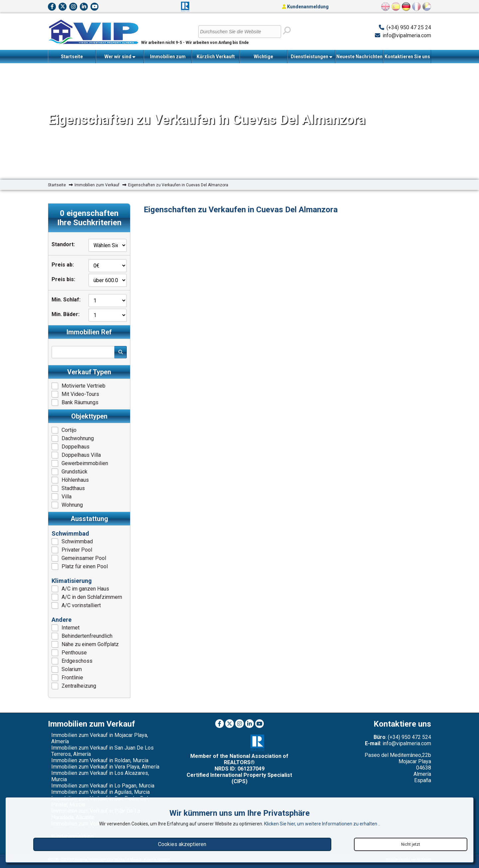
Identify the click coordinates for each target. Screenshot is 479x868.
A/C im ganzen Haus (80, 589)
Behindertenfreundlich (82, 636)
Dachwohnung (73, 438)
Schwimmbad (72, 542)
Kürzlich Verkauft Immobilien (216, 59)
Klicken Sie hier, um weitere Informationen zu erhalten (321, 824)
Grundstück (70, 472)
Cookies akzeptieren (182, 844)
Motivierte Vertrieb (79, 386)
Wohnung (67, 505)
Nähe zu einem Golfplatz (85, 644)
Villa (62, 497)
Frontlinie (67, 678)
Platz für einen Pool (80, 567)
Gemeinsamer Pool (79, 558)
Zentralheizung (74, 686)
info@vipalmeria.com (407, 35)
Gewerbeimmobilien (80, 463)
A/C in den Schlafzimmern (87, 597)
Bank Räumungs (75, 403)
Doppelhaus (71, 447)
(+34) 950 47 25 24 (409, 27)
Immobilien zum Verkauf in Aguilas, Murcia (100, 792)
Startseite (72, 57)
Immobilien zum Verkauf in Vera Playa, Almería (105, 767)
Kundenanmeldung (305, 7)
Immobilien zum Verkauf (168, 59)
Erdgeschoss (72, 661)
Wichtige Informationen (264, 59)
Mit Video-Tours (75, 394)
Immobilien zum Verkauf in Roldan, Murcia (100, 760)
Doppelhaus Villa (76, 455)
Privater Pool (72, 550)
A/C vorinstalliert (76, 606)
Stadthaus (68, 488)
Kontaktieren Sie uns (407, 57)
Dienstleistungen (312, 57)
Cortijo (64, 430)
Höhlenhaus (70, 480)
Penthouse (69, 653)
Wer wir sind (120, 57)
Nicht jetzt (411, 844)
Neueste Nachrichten (359, 57)
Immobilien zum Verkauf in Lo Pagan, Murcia (103, 786)
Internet (66, 628)
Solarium (67, 669)
